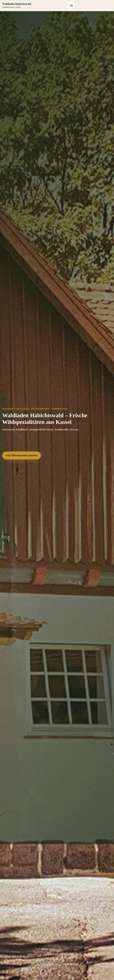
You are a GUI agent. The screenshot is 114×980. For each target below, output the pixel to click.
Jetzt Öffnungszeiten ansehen (22, 455)
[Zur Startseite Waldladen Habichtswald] (17, 6)
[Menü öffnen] (71, 6)
